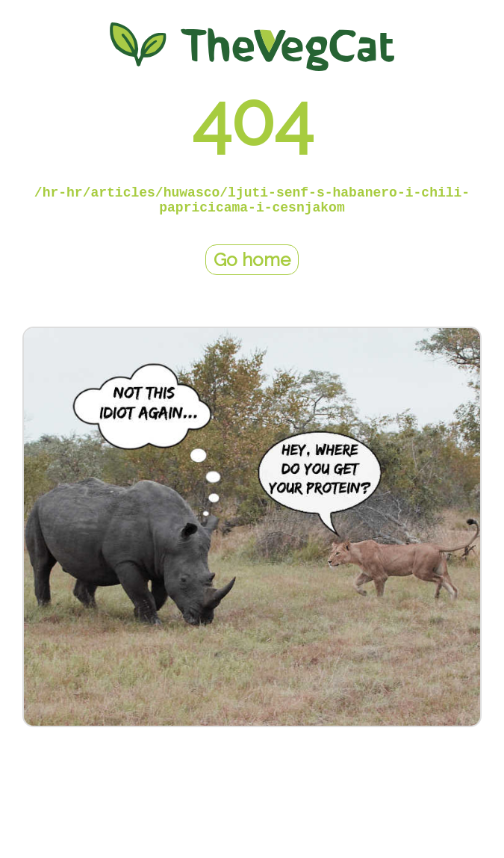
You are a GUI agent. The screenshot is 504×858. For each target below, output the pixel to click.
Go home (252, 260)
